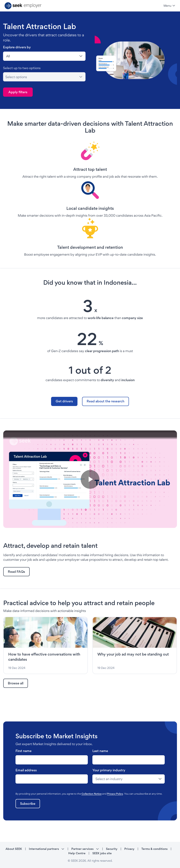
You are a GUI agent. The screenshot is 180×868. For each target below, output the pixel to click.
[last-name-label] (52, 760)
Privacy (129, 849)
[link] (64, 401)
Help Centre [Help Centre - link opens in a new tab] (77, 853)
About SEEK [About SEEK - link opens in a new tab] (14, 849)
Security (112, 849)
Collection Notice (92, 794)
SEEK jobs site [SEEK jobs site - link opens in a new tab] (102, 853)
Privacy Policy (115, 794)
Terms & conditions (154, 849)
